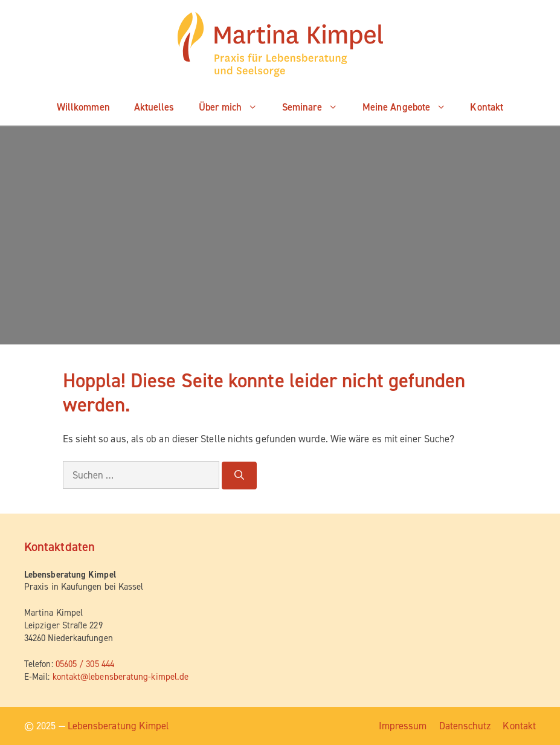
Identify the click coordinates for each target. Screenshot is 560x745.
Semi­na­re (316, 107)
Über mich (234, 107)
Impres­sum (403, 726)
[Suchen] (239, 476)
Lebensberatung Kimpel (119, 726)
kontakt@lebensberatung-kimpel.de (121, 677)
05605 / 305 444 (85, 664)
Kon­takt (487, 107)
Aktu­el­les (154, 107)
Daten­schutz (465, 726)
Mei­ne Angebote (410, 107)
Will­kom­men (83, 107)
